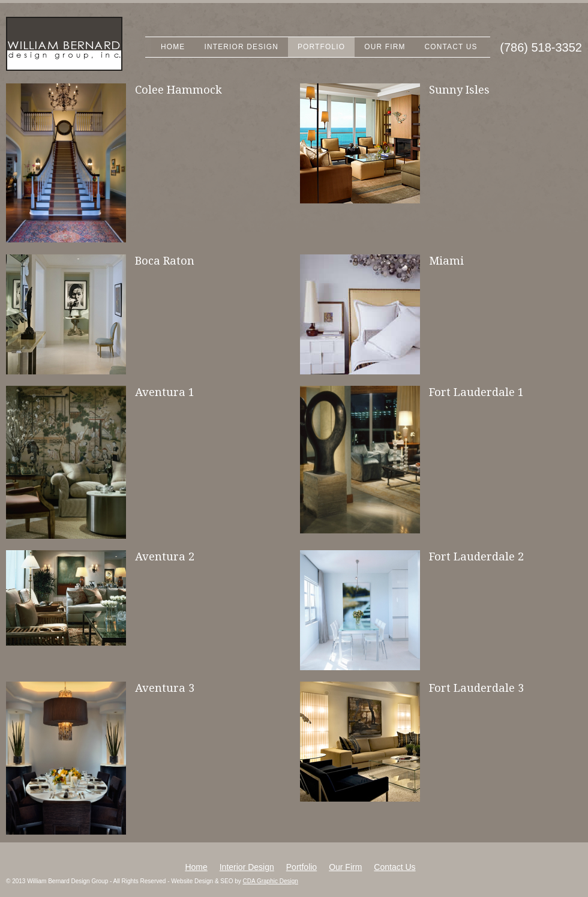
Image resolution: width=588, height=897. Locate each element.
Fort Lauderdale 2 (476, 556)
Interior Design (241, 47)
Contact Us (451, 47)
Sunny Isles (459, 90)
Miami (446, 261)
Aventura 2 (165, 556)
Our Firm (385, 47)
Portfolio (321, 47)
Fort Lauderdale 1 (476, 392)
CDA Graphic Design (271, 881)
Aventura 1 (165, 392)
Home (173, 47)
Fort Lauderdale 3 (476, 688)
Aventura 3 (165, 688)
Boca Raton (165, 261)
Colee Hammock (178, 90)
